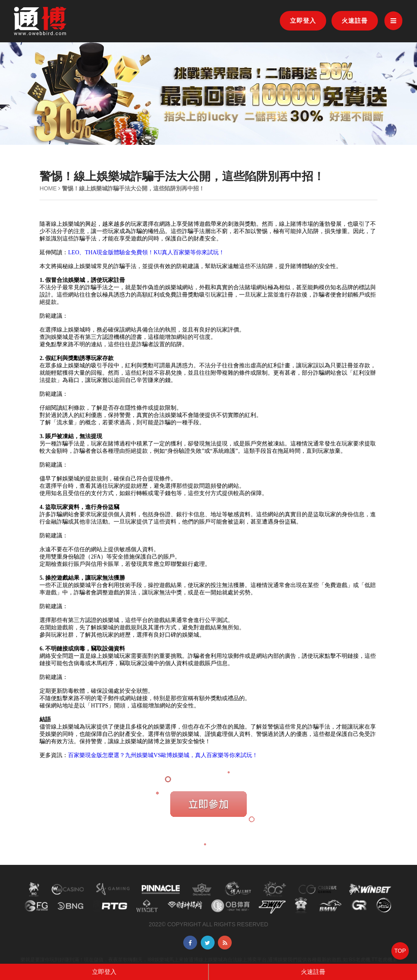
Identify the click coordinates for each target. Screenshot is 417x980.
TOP (400, 951)
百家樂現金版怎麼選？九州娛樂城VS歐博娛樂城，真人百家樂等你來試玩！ (163, 755)
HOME (48, 188)
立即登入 (303, 21)
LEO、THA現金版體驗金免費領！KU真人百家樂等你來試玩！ (146, 252)
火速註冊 (355, 21)
